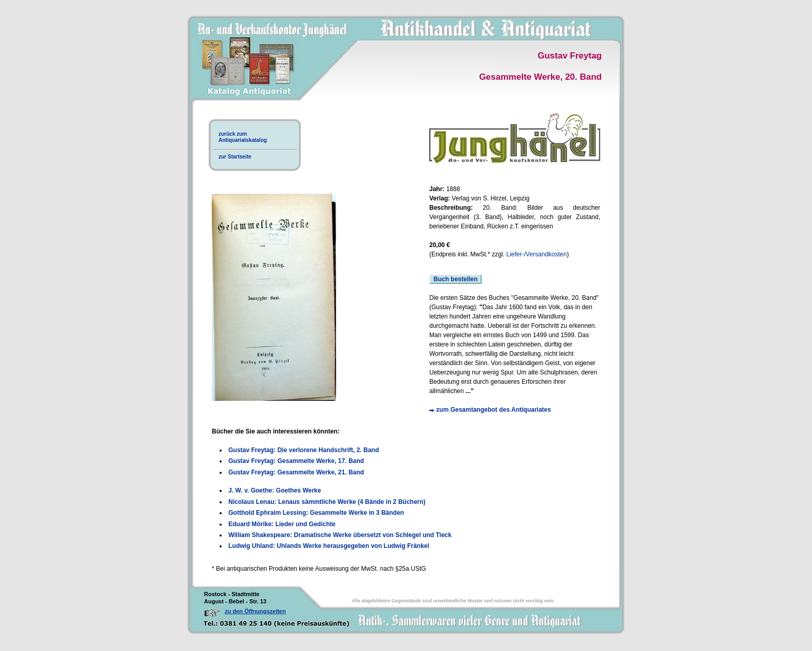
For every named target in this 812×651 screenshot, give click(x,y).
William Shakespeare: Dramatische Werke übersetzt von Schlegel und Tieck (340, 535)
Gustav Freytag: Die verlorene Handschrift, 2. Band (304, 450)
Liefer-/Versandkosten (537, 254)
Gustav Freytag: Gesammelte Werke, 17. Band (296, 461)
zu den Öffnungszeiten (255, 611)
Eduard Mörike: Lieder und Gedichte (282, 524)
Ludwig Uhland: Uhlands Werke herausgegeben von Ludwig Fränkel (329, 546)
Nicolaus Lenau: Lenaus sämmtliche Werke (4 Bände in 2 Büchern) (327, 502)
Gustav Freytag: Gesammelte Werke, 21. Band (296, 472)
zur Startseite (235, 157)
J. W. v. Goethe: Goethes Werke (275, 490)
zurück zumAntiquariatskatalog (243, 137)
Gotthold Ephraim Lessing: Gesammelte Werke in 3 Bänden (316, 513)
